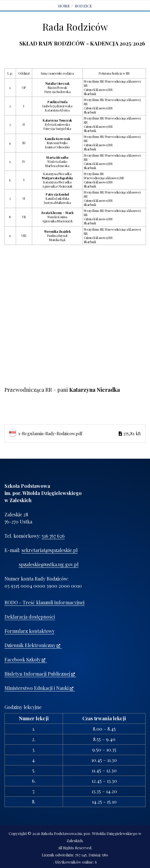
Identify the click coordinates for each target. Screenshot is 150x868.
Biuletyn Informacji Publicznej (40, 674)
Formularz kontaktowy (30, 631)
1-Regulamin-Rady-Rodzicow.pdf (79, 433)
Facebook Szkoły (25, 659)
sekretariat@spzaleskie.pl (50, 550)
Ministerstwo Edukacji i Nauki (39, 688)
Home (64, 6)
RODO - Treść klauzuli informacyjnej (44, 602)
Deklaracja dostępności (30, 617)
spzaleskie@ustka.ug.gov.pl (49, 564)
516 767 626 (53, 536)
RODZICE (83, 6)
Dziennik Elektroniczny (32, 645)
